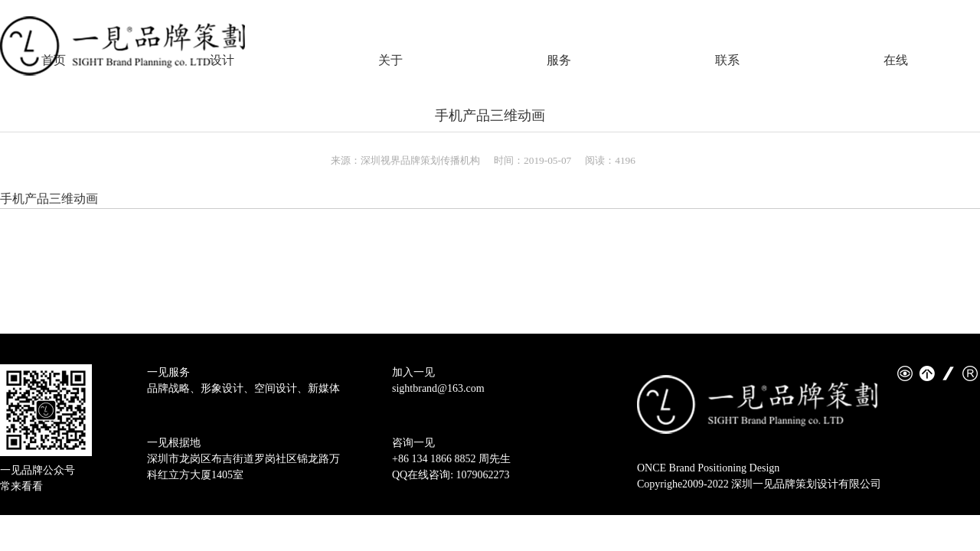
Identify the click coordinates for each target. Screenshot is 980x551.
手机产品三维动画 (490, 116)
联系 (727, 60)
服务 (559, 60)
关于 (390, 60)
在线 (896, 60)
